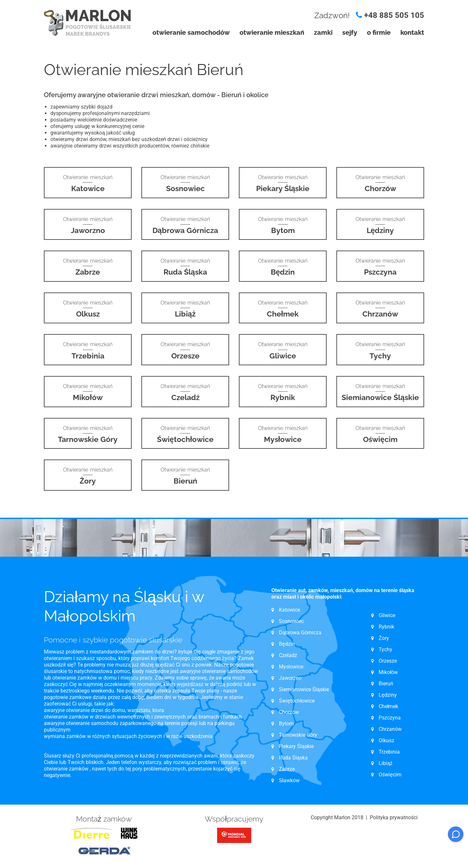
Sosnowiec (291, 621)
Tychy (385, 649)
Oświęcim (390, 775)
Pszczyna (390, 718)
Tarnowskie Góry (298, 735)
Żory (384, 638)
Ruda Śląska (293, 758)
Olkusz (386, 740)
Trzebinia (389, 752)
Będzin (287, 644)
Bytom (286, 724)
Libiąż (386, 763)
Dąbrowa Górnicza (300, 633)
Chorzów (289, 712)
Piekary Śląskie (296, 746)
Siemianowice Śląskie (304, 689)
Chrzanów (390, 729)
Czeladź (288, 655)
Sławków (289, 780)
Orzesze (388, 661)
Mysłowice (291, 667)
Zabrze (287, 769)
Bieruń (386, 684)
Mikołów (388, 672)
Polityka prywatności (394, 817)
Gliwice (387, 615)
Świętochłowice (297, 701)
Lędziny (388, 695)
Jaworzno (290, 678)
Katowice (289, 610)
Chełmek (389, 706)
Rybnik (386, 627)
